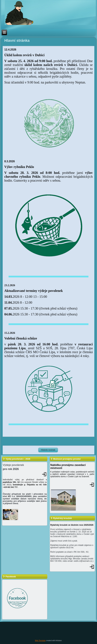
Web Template (40, 641)
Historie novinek (48, 450)
